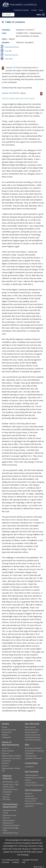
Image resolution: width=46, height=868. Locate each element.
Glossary (6, 797)
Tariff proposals (31, 756)
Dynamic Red (7, 732)
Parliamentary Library (33, 737)
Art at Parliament (31, 799)
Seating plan (6, 737)
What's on (29, 794)
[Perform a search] (4, 14)
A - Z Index (7, 794)
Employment (7, 792)
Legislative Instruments (33, 758)
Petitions (28, 780)
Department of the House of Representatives (10, 818)
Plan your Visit (30, 801)
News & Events (30, 727)
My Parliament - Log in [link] (11, 782)
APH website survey (10, 789)
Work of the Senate (9, 730)
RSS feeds (7, 799)
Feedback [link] (16, 862)
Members (5, 763)
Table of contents (13, 22)
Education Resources (33, 735)
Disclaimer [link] (6, 862)
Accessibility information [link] (11, 860)
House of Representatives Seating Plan (11, 768)
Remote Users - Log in (11, 784)
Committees (29, 767)
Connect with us (31, 783)
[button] (40, 15)
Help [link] (24, 862)
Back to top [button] (39, 867)
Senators (5, 735)
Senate (4, 727)
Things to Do (30, 796)
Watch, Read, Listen (32, 730)
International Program (33, 740)
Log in (41, 10)
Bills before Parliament (33, 748)
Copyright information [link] (30, 860)
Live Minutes (6, 761)
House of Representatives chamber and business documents (11, 756)
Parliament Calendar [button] (21, 10)
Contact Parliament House (34, 785)
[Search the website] (8, 15)
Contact (34, 10)
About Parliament (31, 732)
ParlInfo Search (8, 787)
